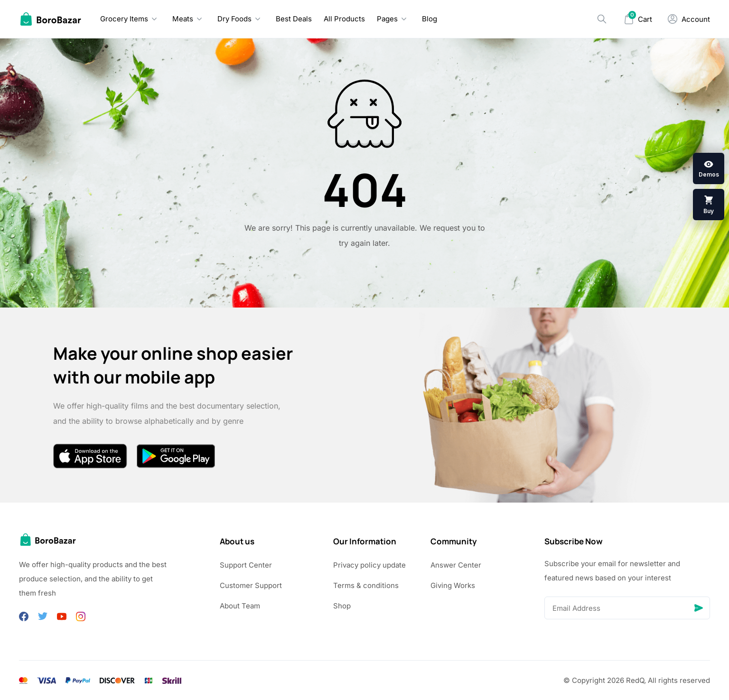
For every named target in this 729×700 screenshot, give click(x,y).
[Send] (699, 608)
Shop (342, 606)
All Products (344, 19)
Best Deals (294, 19)
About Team (240, 606)
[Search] (602, 19)
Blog (430, 19)
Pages (387, 19)
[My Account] (689, 19)
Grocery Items (124, 19)
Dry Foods (234, 19)
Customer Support (251, 585)
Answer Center (456, 565)
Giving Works (453, 585)
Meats (183, 19)
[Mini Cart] (638, 19)
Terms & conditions (366, 585)
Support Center (246, 565)
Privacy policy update (369, 565)
